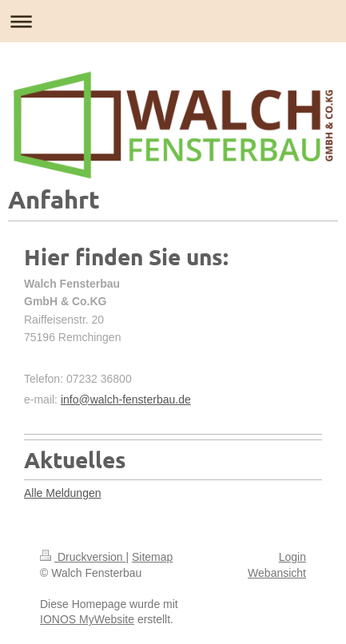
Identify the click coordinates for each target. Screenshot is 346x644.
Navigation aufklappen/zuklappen (173, 21)
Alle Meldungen (63, 493)
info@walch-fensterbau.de (126, 400)
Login (292, 557)
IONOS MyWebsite (87, 619)
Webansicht (277, 573)
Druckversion (83, 557)
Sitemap (152, 557)
